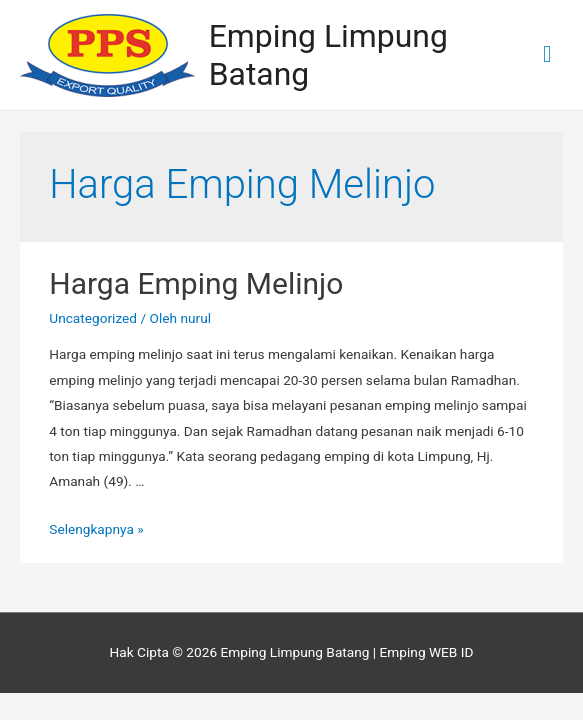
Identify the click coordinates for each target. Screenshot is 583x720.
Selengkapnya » (96, 529)
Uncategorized (93, 318)
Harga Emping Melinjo (196, 283)
